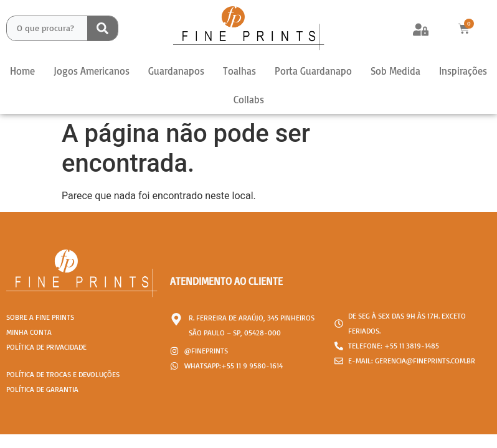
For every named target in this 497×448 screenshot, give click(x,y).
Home (22, 71)
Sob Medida (395, 71)
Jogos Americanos (92, 71)
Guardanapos (176, 71)
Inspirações (463, 71)
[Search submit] (102, 28)
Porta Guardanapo (313, 71)
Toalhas (239, 71)
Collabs (249, 100)
